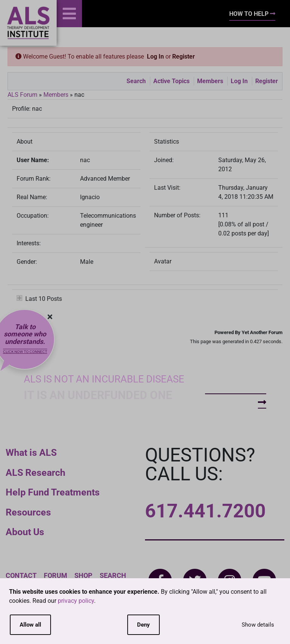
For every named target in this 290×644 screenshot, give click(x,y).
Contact (21, 575)
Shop (83, 575)
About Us (25, 532)
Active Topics (171, 81)
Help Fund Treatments (53, 492)
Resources (28, 512)
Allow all (30, 625)
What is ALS (31, 453)
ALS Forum (23, 95)
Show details (258, 625)
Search (136, 81)
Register (184, 57)
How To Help (252, 14)
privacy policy (76, 601)
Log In (155, 57)
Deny (143, 625)
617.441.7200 (205, 511)
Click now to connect (25, 352)
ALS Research (35, 473)
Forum (56, 575)
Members (210, 81)
